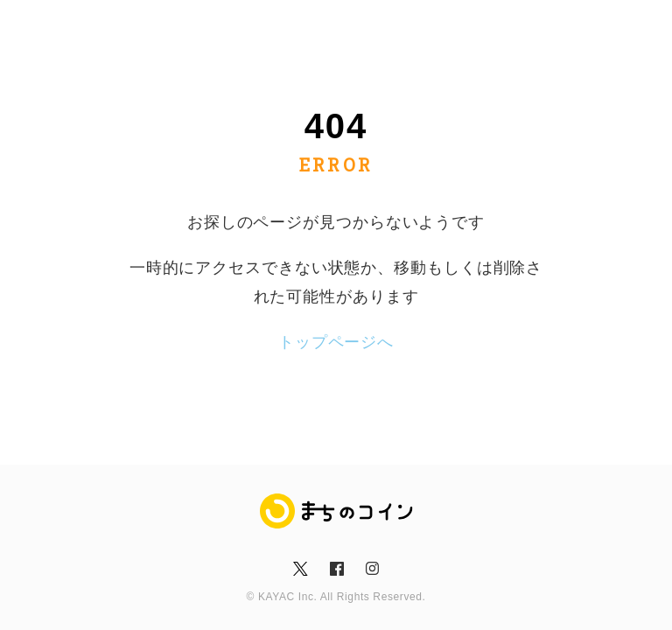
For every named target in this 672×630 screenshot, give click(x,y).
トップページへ (336, 342)
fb (336, 569)
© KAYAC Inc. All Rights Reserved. (336, 597)
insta (372, 569)
